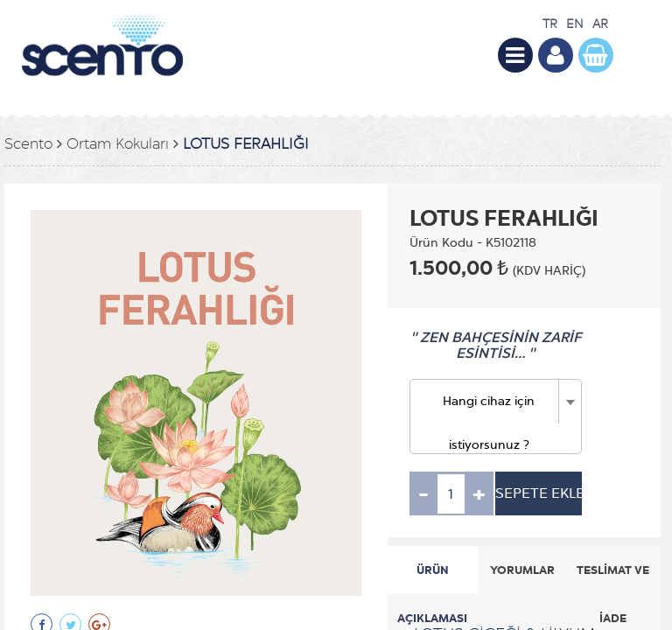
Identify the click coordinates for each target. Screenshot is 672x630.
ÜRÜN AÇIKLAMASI (432, 578)
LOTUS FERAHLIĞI (246, 144)
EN (575, 24)
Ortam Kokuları (118, 144)
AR (600, 24)
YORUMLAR (522, 570)
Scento (28, 144)
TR (550, 24)
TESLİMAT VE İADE (613, 578)
